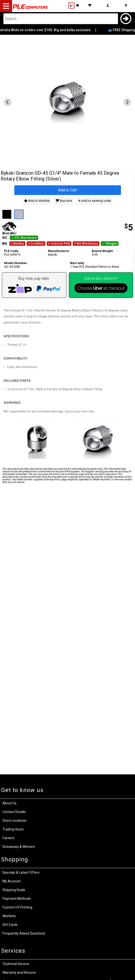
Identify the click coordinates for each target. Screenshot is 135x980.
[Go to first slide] (127, 102)
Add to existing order (95, 201)
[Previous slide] (8, 102)
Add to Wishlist (37, 201)
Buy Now (64, 201)
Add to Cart (68, 190)
